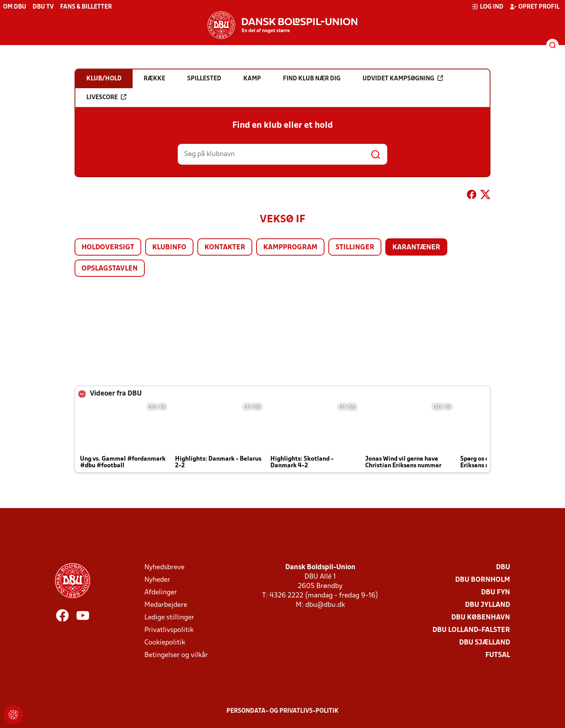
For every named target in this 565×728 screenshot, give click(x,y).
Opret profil (535, 7)
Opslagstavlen (110, 269)
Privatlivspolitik (169, 630)
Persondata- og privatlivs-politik (282, 711)
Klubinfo (169, 248)
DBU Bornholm (483, 580)
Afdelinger (161, 593)
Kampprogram (290, 248)
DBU (503, 567)
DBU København (481, 618)
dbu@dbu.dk (325, 605)
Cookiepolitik (165, 643)
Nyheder (157, 580)
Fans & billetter (86, 7)
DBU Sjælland (485, 643)
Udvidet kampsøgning (403, 78)
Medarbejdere (166, 605)
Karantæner (416, 248)
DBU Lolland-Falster (471, 630)
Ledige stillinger (169, 618)
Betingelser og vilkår (176, 655)
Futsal (498, 655)
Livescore (106, 97)
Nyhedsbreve (164, 567)
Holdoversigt (108, 248)
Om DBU (15, 7)
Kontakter (225, 248)
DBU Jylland (488, 605)
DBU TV (43, 7)
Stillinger (355, 248)
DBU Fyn (496, 593)
